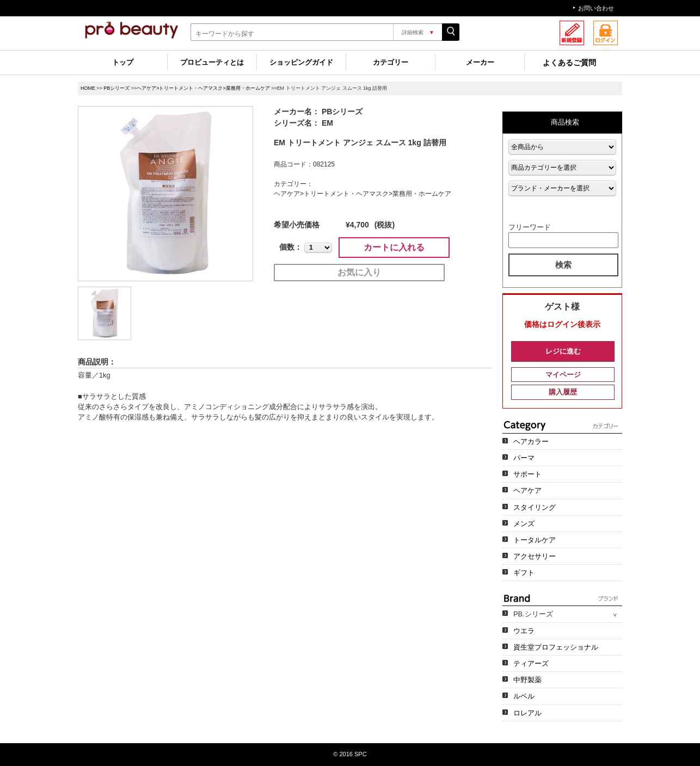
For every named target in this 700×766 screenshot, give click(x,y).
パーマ (524, 458)
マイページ (563, 375)
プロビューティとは (212, 62)
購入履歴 (563, 392)
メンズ (524, 524)
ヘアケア (527, 490)
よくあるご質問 (569, 63)
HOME (88, 88)
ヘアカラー (531, 441)
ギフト (524, 573)
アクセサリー (535, 556)
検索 (563, 265)
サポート (527, 474)
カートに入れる (394, 247)
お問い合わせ (596, 8)
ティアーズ (531, 663)
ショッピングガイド (301, 62)
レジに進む (563, 351)
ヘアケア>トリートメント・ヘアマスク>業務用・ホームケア (203, 88)
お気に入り (359, 272)
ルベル (524, 696)
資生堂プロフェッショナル (556, 647)
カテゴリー (391, 62)
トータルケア (535, 540)
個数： (291, 247)
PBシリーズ (116, 88)
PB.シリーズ (533, 614)
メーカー (480, 62)
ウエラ (524, 631)
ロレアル (527, 713)
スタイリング (535, 507)
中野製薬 (527, 680)
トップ (123, 62)
